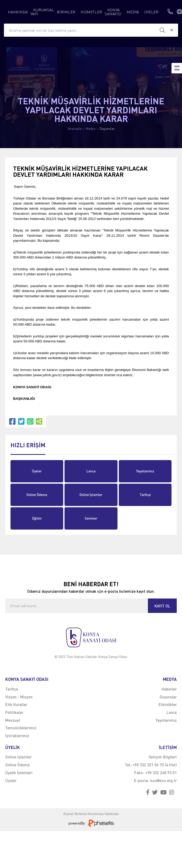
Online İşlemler (91, 495)
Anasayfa (75, 129)
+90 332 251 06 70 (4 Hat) (155, 765)
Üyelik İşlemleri (19, 773)
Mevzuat (13, 720)
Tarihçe (145, 495)
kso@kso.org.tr (164, 780)
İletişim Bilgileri (163, 757)
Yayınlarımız (145, 471)
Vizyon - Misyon (19, 697)
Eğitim (37, 518)
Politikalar (14, 712)
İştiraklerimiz (17, 736)
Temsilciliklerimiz (21, 728)
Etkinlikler (168, 704)
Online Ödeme (37, 495)
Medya (91, 129)
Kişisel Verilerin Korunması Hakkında (91, 814)
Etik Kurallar (16, 704)
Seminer (91, 518)
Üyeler (37, 471)
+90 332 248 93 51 (161, 773)
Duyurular (107, 129)
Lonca (91, 471)
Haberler (169, 689)
